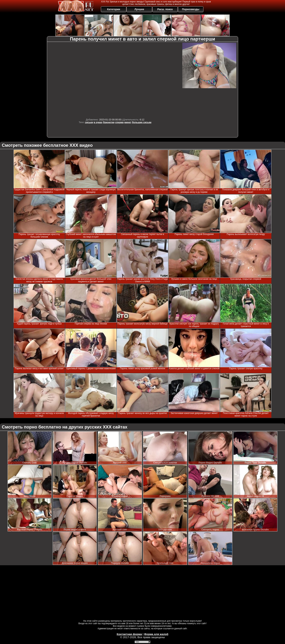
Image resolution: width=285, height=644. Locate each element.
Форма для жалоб (156, 634)
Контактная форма (129, 634)
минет (128, 122)
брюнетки (109, 122)
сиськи (89, 122)
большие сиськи (142, 122)
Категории (114, 9)
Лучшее (139, 9)
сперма (119, 122)
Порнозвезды (191, 9)
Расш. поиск (165, 9)
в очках (98, 122)
